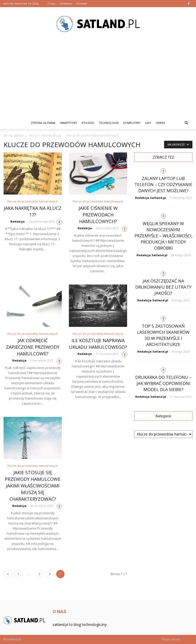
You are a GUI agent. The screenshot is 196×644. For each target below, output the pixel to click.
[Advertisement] (98, 79)
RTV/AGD (88, 123)
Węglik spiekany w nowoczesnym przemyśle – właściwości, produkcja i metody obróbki (163, 236)
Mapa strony (171, 639)
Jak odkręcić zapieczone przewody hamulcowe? (33, 347)
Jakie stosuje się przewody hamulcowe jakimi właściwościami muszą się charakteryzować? (33, 486)
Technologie (109, 123)
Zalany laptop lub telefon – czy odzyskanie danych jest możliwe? (163, 184)
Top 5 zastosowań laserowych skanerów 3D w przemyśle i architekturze (163, 335)
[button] (186, 123)
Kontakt (82, 3)
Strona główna (43, 123)
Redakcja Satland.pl (150, 198)
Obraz (160, 123)
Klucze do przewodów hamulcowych (33, 201)
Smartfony (69, 123)
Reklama (66, 3)
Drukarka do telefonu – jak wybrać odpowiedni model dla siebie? (163, 383)
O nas (51, 3)
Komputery (132, 123)
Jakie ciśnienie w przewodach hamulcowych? (98, 215)
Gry (148, 123)
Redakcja (18, 221)
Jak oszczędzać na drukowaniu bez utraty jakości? (163, 287)
